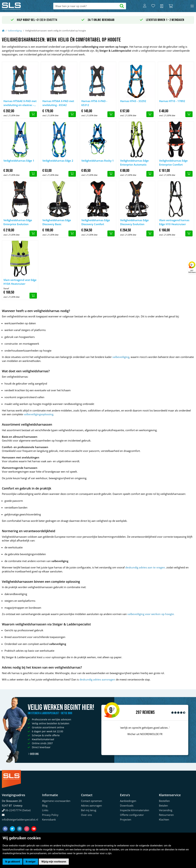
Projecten (126, 819)
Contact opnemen (92, 801)
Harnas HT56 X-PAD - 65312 (94, 103)
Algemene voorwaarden (56, 801)
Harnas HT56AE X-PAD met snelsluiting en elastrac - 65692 (20, 103)
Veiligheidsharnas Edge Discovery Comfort (96, 222)
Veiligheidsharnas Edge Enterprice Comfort (173, 163)
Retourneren (166, 815)
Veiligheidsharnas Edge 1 (19, 161)
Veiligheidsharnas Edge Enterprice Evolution (18, 222)
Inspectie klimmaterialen (135, 810)
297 (139, 712)
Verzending (166, 810)
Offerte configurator (132, 815)
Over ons (33, 754)
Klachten (164, 819)
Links (45, 810)
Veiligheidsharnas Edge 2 (58, 161)
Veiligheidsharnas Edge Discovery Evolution (134, 222)
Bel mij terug (89, 810)
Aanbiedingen (128, 801)
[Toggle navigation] (192, 6)
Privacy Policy (50, 815)
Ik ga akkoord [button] (12, 862)
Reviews (149, 713)
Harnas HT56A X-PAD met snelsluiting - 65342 (58, 103)
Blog (45, 805)
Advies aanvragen (91, 805)
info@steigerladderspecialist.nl (20, 819)
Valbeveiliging (15, 31)
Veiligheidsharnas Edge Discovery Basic (57, 222)
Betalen (163, 805)
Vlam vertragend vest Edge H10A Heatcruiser (20, 282)
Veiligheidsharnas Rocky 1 (98, 161)
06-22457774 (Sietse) (18, 810)
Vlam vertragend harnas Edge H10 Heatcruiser (174, 222)
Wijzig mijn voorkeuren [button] (54, 862)
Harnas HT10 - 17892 (172, 101)
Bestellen (164, 801)
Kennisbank (49, 819)
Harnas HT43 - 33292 (133, 101)
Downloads (127, 805)
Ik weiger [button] (31, 862)
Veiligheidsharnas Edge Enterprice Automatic (134, 163)
